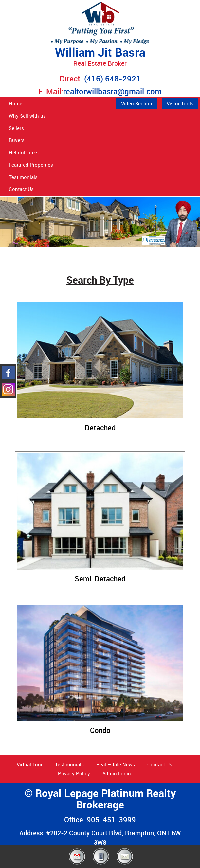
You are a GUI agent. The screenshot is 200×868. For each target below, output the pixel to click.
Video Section (137, 103)
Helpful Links (24, 152)
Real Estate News (116, 764)
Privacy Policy (74, 773)
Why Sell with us (27, 116)
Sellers (16, 128)
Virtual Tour (30, 764)
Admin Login (117, 773)
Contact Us (21, 189)
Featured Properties (31, 165)
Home (16, 103)
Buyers (17, 140)
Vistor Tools (180, 103)
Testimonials (23, 177)
